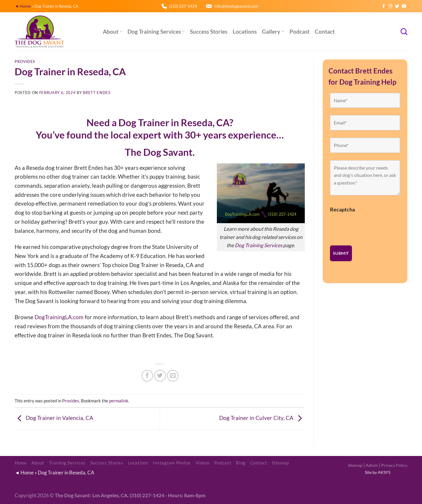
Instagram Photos (172, 463)
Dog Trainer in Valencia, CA (54, 418)
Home (21, 463)
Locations (245, 31)
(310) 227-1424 (183, 6)
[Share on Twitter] (160, 376)
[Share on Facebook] (147, 376)
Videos (203, 463)
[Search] (404, 32)
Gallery (273, 31)
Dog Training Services (156, 31)
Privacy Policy (394, 465)
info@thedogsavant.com (236, 6)
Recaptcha (342, 209)
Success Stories (209, 31)
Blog (241, 463)
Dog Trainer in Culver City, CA (262, 418)
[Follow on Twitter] (397, 6)
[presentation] (375, 227)
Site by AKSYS (378, 472)
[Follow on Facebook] (384, 6)
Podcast (300, 31)
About (113, 31)
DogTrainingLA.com (59, 317)
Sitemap (355, 465)
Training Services (67, 463)
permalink (119, 401)
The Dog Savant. (160, 152)
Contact (325, 31)
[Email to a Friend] (173, 376)
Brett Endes (97, 93)
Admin (372, 465)
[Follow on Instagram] (390, 6)
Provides (25, 61)
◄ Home (23, 6)
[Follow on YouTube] (404, 6)
